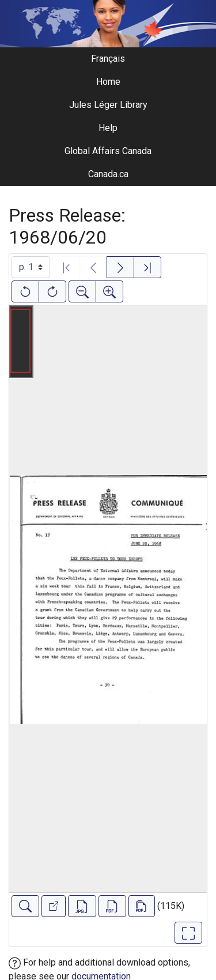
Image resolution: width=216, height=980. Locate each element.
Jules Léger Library (108, 105)
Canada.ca (108, 174)
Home (108, 82)
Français (108, 59)
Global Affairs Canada (108, 151)
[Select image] (31, 267)
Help (108, 128)
